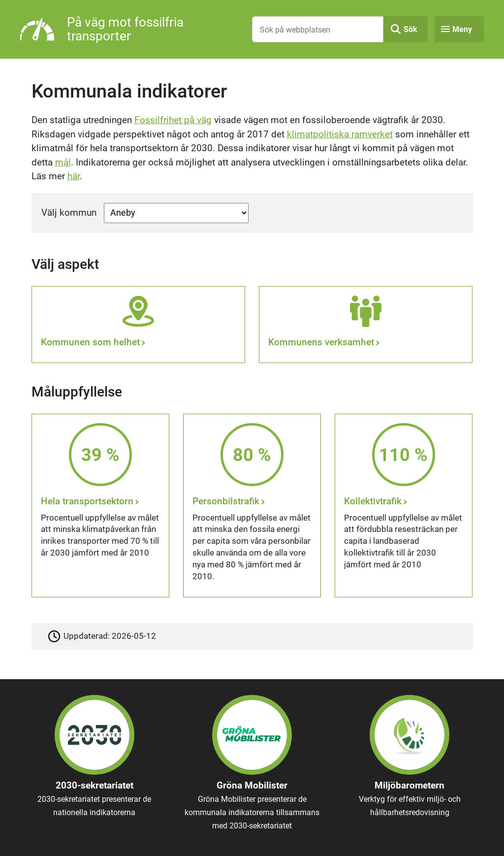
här (74, 176)
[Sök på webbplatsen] (318, 29)
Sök (410, 29)
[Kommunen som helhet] (138, 325)
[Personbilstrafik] (252, 506)
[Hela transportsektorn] (100, 506)
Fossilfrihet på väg (173, 120)
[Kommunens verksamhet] (366, 325)
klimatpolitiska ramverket (340, 134)
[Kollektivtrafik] (404, 506)
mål (63, 162)
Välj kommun (69, 213)
